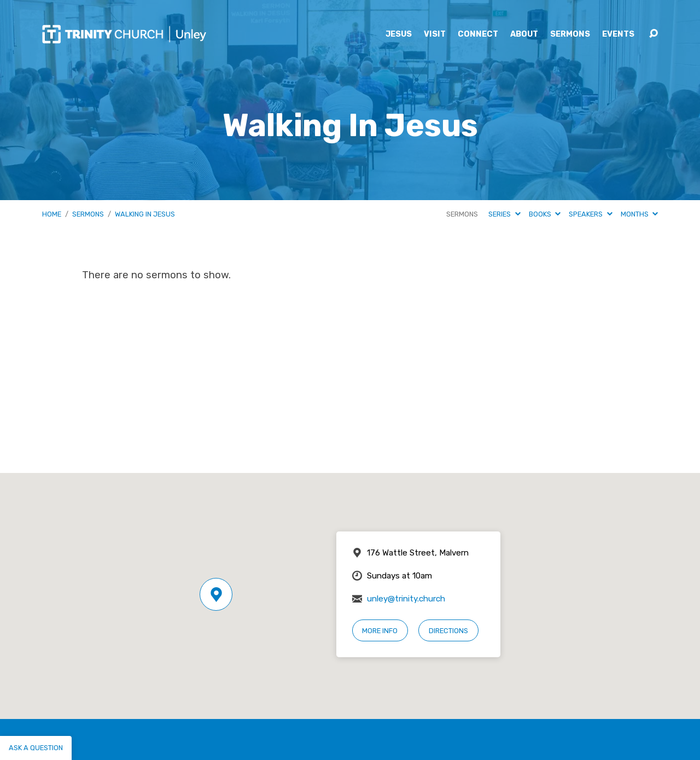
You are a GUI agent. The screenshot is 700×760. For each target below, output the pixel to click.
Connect (478, 34)
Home (52, 214)
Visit (435, 34)
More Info (380, 631)
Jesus (399, 34)
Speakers (590, 214)
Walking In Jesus (145, 214)
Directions (448, 631)
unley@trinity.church (406, 599)
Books (545, 214)
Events (618, 34)
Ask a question (36, 748)
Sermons (570, 34)
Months (639, 214)
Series (504, 214)
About (524, 34)
